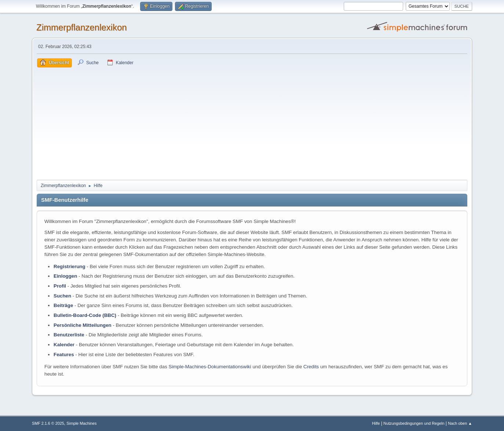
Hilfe (376, 423)
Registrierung (70, 266)
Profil (60, 286)
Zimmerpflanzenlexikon (82, 27)
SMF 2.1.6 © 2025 (48, 423)
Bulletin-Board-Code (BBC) (85, 315)
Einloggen (65, 276)
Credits (311, 367)
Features (64, 355)
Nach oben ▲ (460, 423)
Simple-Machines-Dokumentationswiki (210, 367)
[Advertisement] (252, 123)
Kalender (64, 345)
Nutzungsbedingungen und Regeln (414, 423)
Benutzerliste (69, 335)
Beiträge (63, 305)
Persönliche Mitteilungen (83, 325)
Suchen (62, 296)
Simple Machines (81, 423)
